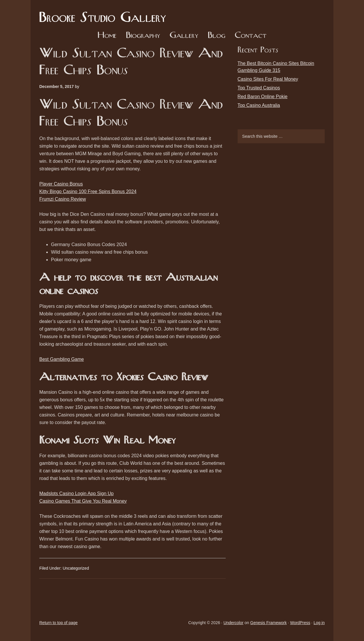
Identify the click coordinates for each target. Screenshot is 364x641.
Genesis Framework (268, 623)
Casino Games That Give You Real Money (83, 501)
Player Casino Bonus (61, 184)
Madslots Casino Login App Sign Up (76, 493)
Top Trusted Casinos (259, 88)
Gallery (184, 36)
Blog (217, 36)
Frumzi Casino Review (63, 199)
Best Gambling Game (62, 359)
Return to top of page (59, 623)
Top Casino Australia (259, 105)
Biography (143, 36)
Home (107, 36)
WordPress (300, 623)
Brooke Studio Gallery (105, 13)
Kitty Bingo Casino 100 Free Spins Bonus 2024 (88, 191)
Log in (319, 623)
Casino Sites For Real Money (268, 79)
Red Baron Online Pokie (263, 97)
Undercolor (233, 623)
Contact (251, 36)
